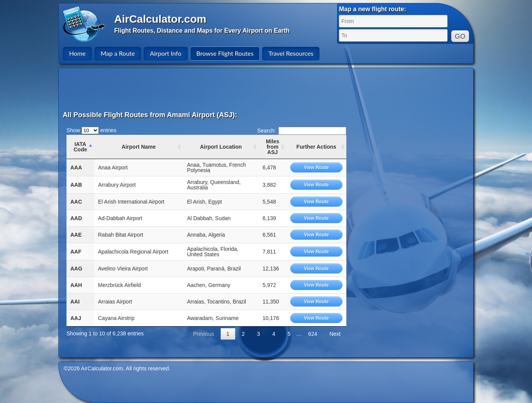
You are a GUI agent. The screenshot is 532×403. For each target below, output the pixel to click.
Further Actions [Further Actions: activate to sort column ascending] (316, 147)
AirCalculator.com (160, 19)
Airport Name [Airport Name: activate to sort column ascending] (139, 147)
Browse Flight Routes (225, 53)
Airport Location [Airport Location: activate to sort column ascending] (221, 147)
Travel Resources (291, 53)
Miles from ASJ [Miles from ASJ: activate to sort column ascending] (272, 147)
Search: (302, 131)
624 (313, 334)
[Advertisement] (267, 89)
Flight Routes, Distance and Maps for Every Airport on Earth (202, 31)
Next (335, 334)
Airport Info (166, 53)
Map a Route (118, 53)
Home (77, 53)
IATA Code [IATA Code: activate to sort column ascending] (80, 147)
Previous (203, 334)
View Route (316, 168)
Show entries (91, 130)
